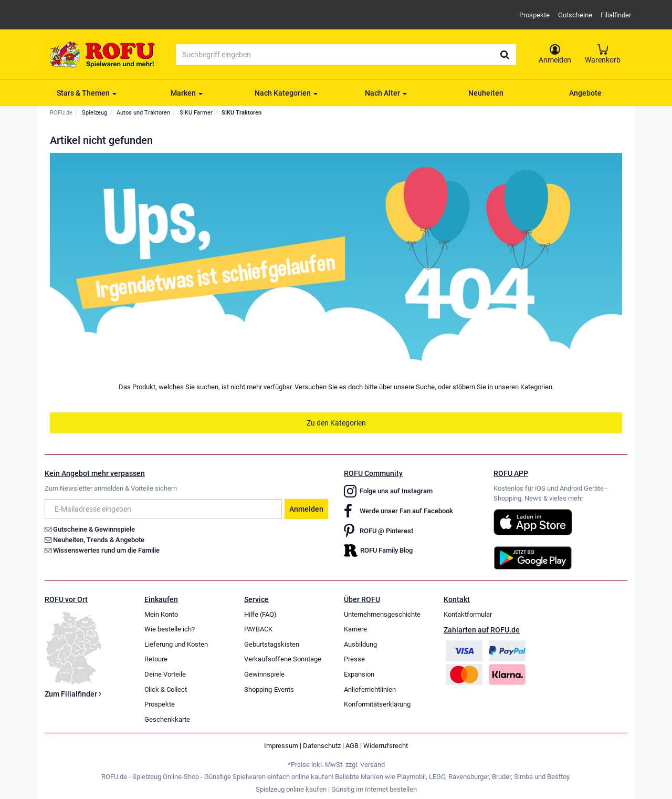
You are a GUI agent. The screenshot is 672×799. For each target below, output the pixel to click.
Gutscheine (575, 15)
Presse (354, 659)
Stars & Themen (87, 93)
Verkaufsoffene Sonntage (283, 659)
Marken (187, 93)
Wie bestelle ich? (170, 629)
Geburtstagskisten (272, 644)
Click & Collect (166, 689)
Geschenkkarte (167, 719)
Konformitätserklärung (377, 704)
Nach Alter (386, 93)
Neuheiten (486, 93)
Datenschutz (322, 746)
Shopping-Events (269, 689)
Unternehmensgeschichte (382, 614)
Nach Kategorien (286, 93)
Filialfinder (616, 15)
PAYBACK (258, 629)
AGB (352, 746)
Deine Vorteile (165, 674)
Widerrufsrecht (386, 746)
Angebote (585, 93)
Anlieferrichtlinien (370, 689)
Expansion (359, 674)
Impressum (281, 746)
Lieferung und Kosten (176, 644)
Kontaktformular (468, 614)
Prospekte (534, 15)
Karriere (355, 629)
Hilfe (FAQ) (260, 614)
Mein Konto (161, 614)
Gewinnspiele (264, 674)
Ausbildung (360, 644)
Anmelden (306, 509)
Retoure (156, 659)
